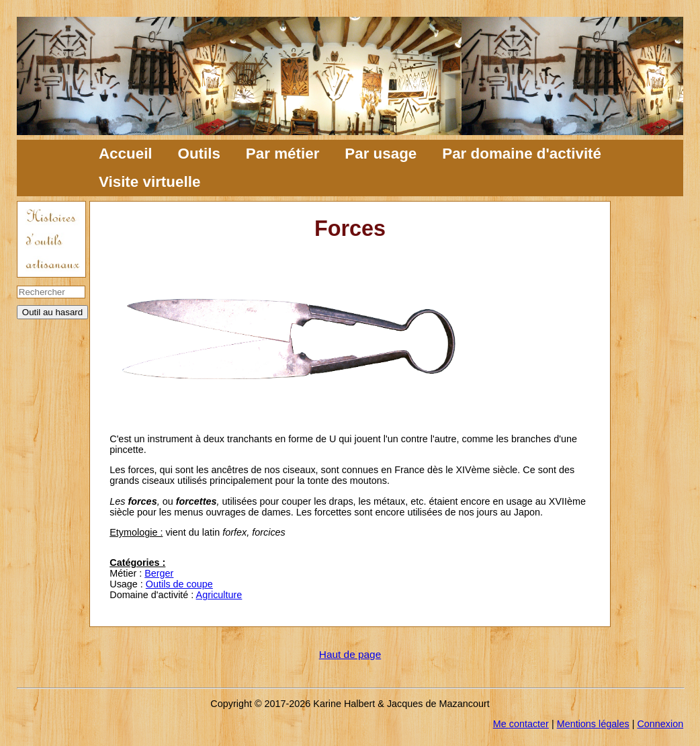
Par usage (381, 154)
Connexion (660, 724)
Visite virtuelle (149, 182)
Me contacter (521, 724)
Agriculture (219, 595)
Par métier (283, 154)
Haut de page (350, 654)
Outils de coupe (179, 584)
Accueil (126, 154)
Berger (159, 573)
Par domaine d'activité (522, 154)
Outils (199, 154)
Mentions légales (593, 724)
